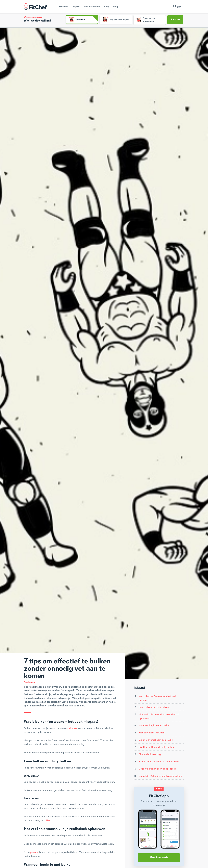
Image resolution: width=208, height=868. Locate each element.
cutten (47, 820)
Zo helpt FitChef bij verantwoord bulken (160, 776)
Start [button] (175, 19)
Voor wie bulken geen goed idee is (157, 769)
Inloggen (178, 6)
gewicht (34, 852)
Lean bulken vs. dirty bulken (154, 707)
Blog (116, 7)
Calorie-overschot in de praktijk (156, 740)
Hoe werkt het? (92, 7)
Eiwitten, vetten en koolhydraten (156, 747)
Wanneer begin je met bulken (154, 725)
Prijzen (76, 7)
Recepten (63, 7)
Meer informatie (159, 858)
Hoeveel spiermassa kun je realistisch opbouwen (159, 716)
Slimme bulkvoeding (150, 754)
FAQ (107, 7)
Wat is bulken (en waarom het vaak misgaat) (158, 698)
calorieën (72, 728)
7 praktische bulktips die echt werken (159, 762)
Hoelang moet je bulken (152, 733)
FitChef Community (35, 6)
